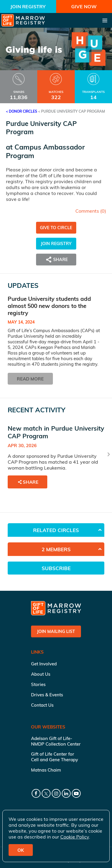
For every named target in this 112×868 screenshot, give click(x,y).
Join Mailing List (56, 631)
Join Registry (28, 6)
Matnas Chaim (46, 770)
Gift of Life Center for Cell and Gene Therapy (55, 757)
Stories (38, 684)
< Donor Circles (22, 111)
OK (21, 850)
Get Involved (44, 664)
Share (56, 260)
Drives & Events (47, 695)
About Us (41, 674)
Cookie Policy (75, 837)
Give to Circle (56, 228)
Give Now (84, 6)
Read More (30, 379)
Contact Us (42, 705)
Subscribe (56, 568)
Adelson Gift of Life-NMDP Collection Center (56, 741)
